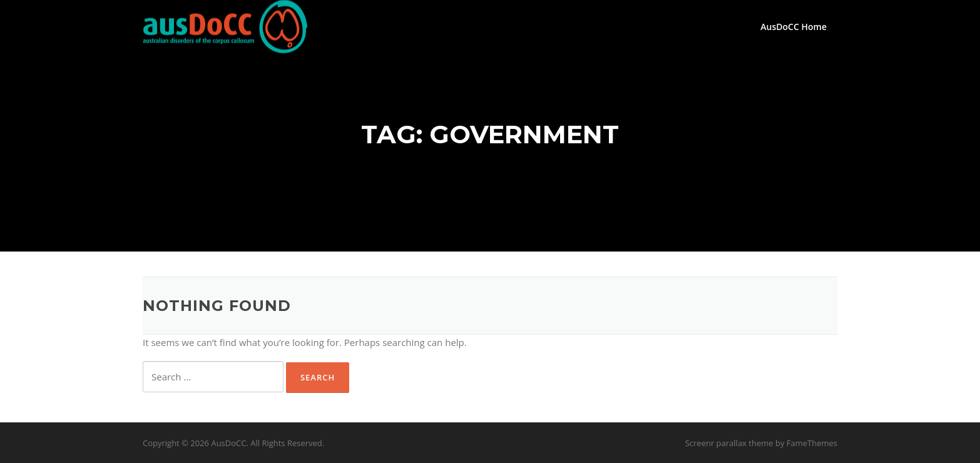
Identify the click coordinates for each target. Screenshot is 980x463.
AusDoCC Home (794, 27)
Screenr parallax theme (729, 443)
